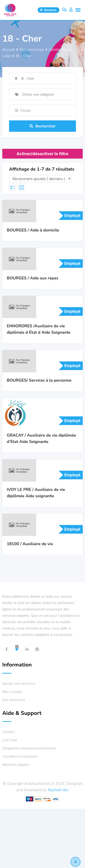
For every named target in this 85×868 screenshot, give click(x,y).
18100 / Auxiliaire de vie (30, 544)
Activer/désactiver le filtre (42, 154)
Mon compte (12, 692)
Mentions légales (16, 765)
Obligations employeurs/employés (29, 748)
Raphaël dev (58, 790)
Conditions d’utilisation (20, 756)
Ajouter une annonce (19, 683)
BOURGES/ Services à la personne (39, 380)
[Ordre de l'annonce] (40, 179)
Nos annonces (14, 700)
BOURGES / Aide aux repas (33, 278)
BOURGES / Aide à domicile (33, 230)
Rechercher (42, 126)
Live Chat (10, 740)
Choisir (26, 111)
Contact (8, 732)
